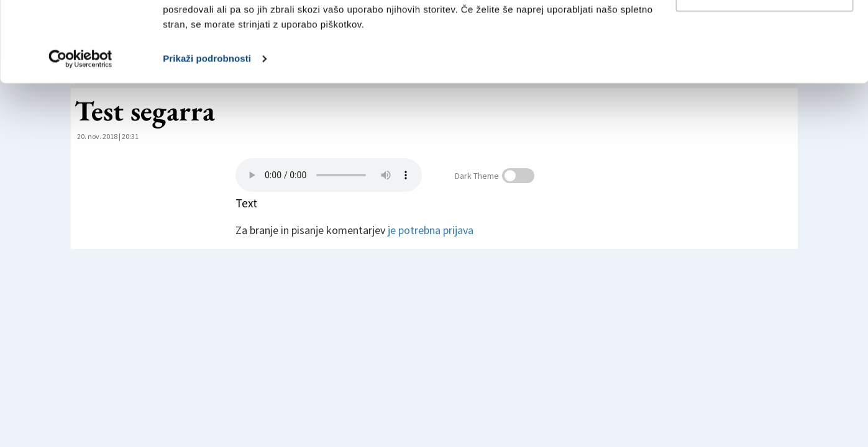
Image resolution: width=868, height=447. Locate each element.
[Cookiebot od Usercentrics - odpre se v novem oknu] (80, 139)
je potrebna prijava (431, 230)
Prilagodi (765, 74)
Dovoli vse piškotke (764, 33)
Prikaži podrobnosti (207, 139)
